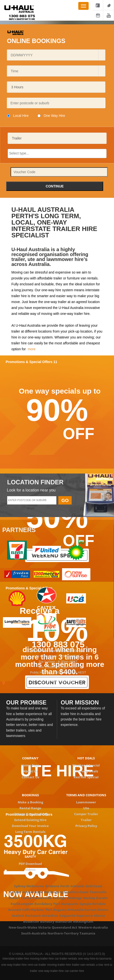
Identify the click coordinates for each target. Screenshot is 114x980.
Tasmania (87, 933)
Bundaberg (43, 904)
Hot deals (86, 758)
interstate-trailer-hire (16, 959)
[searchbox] (57, 153)
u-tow (99, 965)
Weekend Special (86, 765)
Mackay (89, 898)
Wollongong (53, 892)
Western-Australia (93, 927)
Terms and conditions (86, 795)
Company (30, 758)
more (32, 349)
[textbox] (56, 103)
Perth (65, 886)
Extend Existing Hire (30, 820)
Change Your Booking (30, 814)
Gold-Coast (94, 886)
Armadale (75, 910)
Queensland (61, 927)
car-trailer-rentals (66, 959)
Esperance (85, 916)
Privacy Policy (86, 826)
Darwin (102, 898)
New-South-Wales (23, 927)
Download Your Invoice (30, 826)
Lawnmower (86, 802)
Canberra (17, 892)
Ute (86, 808)
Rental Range (30, 808)
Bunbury (47, 921)
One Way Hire (54, 116)
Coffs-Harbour (33, 910)
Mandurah (64, 921)
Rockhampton (22, 904)
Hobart (14, 898)
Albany (99, 916)
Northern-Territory (63, 933)
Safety (30, 857)
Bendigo (59, 898)
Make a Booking (30, 802)
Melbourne (35, 886)
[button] (102, 55)
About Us (30, 771)
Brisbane (52, 886)
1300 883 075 (58, 644)
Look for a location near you (31, 490)
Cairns (26, 898)
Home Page (30, 765)
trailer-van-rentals (83, 965)
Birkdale (99, 904)
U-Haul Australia (28, 325)
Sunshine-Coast (76, 892)
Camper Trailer (86, 814)
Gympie (85, 904)
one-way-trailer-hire (14, 965)
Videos (30, 870)
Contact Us (30, 777)
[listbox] (56, 87)
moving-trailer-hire (42, 959)
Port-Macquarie (66, 904)
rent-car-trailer (37, 965)
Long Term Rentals (30, 832)
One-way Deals (86, 771)
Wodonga (74, 898)
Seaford (18, 916)
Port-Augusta (56, 910)
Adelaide (77, 886)
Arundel (15, 910)
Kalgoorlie (67, 916)
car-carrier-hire (74, 971)
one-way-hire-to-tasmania (95, 959)
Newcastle (34, 892)
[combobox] (54, 55)
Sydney (20, 886)
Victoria (44, 927)
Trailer (86, 820)
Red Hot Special (86, 777)
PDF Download (30, 864)
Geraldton (50, 916)
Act (75, 927)
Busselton (31, 921)
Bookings (30, 795)
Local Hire (21, 116)
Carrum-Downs (96, 910)
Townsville (98, 892)
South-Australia (34, 933)
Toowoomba (42, 898)
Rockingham (83, 921)
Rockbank (33, 916)
